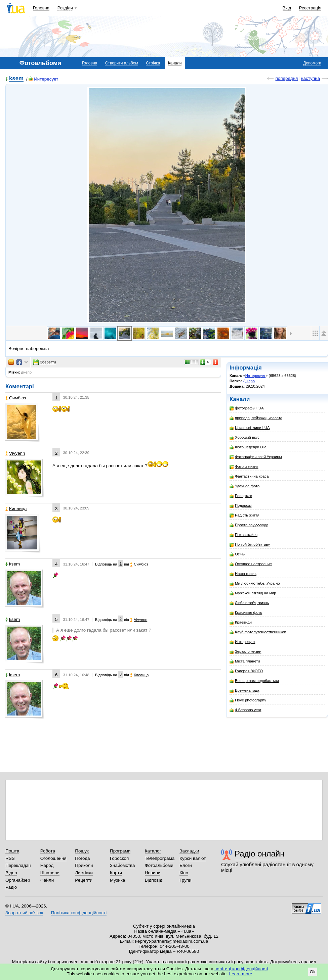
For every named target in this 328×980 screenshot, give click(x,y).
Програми (120, 851)
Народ (47, 865)
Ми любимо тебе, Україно (255, 583)
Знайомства (122, 865)
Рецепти (84, 880)
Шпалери (50, 873)
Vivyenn (15, 453)
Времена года (244, 691)
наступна (310, 78)
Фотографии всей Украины (256, 457)
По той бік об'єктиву (250, 545)
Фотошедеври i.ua (248, 447)
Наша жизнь (243, 574)
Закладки (189, 851)
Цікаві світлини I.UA (250, 428)
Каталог (153, 851)
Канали (175, 63)
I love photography (248, 700)
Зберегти (45, 362)
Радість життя (244, 515)
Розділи (65, 8)
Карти (116, 873)
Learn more (241, 974)
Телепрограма (160, 858)
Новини (153, 873)
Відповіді (154, 880)
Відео (11, 873)
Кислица (16, 509)
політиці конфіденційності (241, 969)
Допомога (312, 63)
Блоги (186, 865)
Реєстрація (310, 8)
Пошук (82, 851)
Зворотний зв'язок (24, 913)
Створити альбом (122, 63)
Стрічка (153, 63)
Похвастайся (243, 535)
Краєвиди (241, 622)
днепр (26, 372)
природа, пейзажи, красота (256, 418)
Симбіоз (16, 398)
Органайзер (18, 880)
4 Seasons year (245, 710)
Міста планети (245, 661)
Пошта (12, 851)
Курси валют (193, 858)
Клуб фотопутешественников (258, 632)
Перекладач (18, 865)
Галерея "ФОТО (246, 671)
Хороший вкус (244, 437)
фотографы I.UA (247, 408)
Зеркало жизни (245, 652)
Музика (117, 880)
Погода (82, 858)
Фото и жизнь (244, 467)
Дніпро (249, 381)
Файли (47, 880)
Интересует (43, 79)
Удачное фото (244, 486)
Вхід (287, 8)
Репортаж (241, 496)
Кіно (184, 873)
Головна (41, 8)
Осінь (237, 554)
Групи (185, 880)
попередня (286, 78)
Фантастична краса (249, 476)
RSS (10, 858)
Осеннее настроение (251, 564)
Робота (48, 851)
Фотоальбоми (159, 865)
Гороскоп (119, 858)
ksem (16, 79)
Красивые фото (246, 613)
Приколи (84, 865)
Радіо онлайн (260, 854)
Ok (313, 972)
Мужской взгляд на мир (253, 593)
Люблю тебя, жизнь (249, 603)
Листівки (84, 873)
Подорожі (240, 506)
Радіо (11, 887)
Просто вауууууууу (249, 525)
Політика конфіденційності (79, 913)
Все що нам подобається (254, 681)
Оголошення (53, 858)
